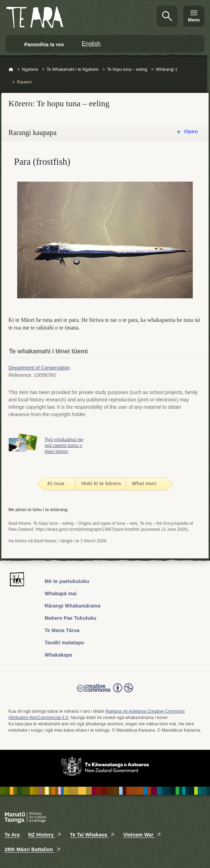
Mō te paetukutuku (67, 581)
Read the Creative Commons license (105, 693)
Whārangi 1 (167, 69)
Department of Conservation (39, 368)
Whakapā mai (61, 594)
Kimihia (167, 16)
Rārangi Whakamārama (73, 606)
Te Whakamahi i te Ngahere (73, 69)
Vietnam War (142, 835)
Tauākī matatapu (64, 643)
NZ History (45, 835)
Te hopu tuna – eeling (127, 69)
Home (11, 70)
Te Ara (12, 835)
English (91, 44)
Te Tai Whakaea (92, 835)
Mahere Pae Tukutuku (70, 618)
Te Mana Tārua (62, 630)
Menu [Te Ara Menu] (194, 20)
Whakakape (58, 655)
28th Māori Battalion (33, 849)
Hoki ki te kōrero (101, 483)
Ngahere (30, 69)
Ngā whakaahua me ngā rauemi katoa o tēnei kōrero (64, 445)
